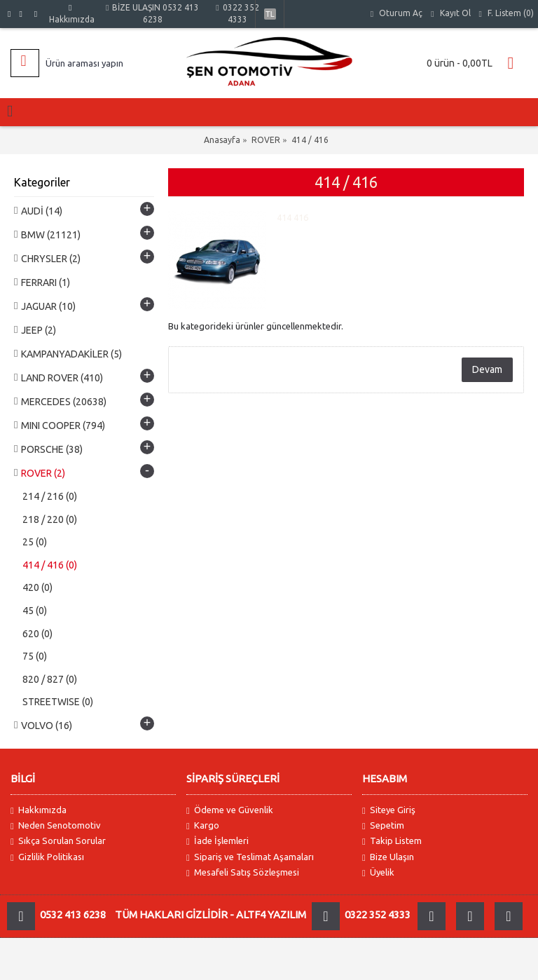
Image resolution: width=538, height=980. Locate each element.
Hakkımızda (39, 810)
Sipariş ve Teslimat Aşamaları (250, 857)
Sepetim (383, 825)
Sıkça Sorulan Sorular (58, 841)
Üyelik (378, 872)
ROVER (266, 140)
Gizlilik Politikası (47, 857)
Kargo (203, 825)
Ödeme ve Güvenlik (230, 810)
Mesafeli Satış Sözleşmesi (243, 872)
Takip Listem (392, 841)
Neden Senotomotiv (56, 825)
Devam (487, 369)
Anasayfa (222, 140)
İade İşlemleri (218, 841)
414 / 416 (310, 140)
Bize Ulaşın (388, 857)
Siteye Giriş (389, 810)
